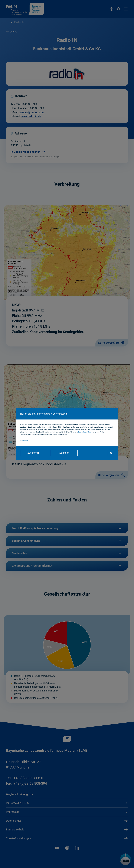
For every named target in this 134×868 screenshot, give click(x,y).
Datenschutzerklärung (85, 432)
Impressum (24, 441)
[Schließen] (111, 453)
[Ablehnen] (64, 453)
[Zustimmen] (34, 453)
